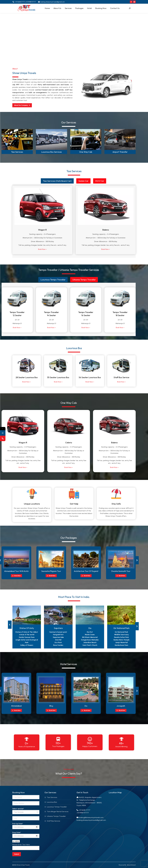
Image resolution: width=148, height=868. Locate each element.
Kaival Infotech (131, 865)
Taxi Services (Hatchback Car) (57, 181)
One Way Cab (86, 152)
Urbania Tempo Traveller (56, 816)
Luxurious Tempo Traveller (57, 807)
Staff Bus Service (53, 821)
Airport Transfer (120, 152)
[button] (137, 560)
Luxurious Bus (52, 802)
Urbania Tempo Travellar (84, 280)
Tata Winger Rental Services (58, 812)
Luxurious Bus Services (51, 152)
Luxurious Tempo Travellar (53, 280)
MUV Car (100, 181)
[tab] (57, 181)
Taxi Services (17, 152)
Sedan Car (83, 181)
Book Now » (42, 249)
